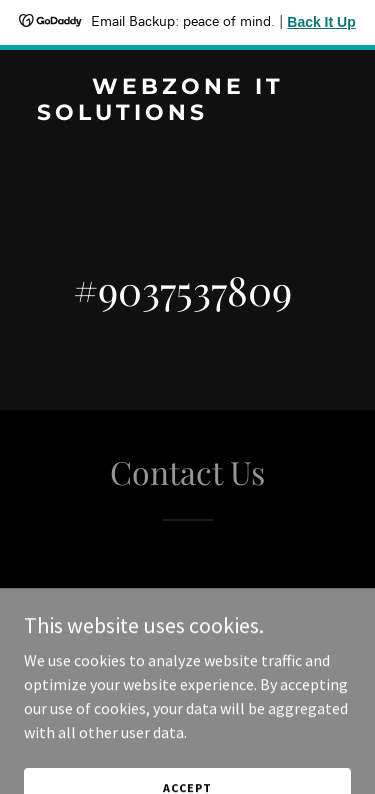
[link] (187, 141)
